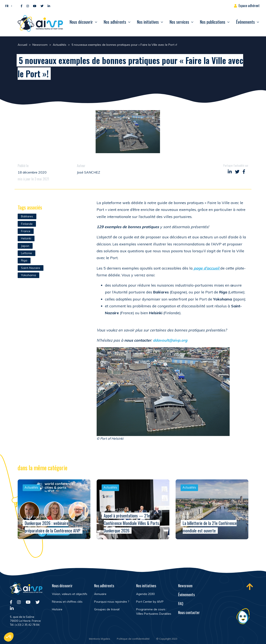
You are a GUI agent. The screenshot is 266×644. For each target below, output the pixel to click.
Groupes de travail (107, 609)
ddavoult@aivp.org (170, 340)
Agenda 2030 (145, 594)
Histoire (57, 609)
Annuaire (100, 594)
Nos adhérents (115, 22)
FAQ (181, 603)
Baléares (27, 216)
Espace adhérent (249, 6)
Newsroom (185, 586)
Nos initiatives (148, 22)
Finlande (27, 224)
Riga (24, 260)
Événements (245, 22)
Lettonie (26, 253)
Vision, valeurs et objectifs (70, 594)
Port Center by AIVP (150, 602)
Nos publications (213, 22)
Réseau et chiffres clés (67, 602)
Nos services (179, 22)
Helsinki (26, 238)
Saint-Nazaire (31, 268)
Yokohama (28, 275)
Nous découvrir (81, 22)
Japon (25, 246)
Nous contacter (189, 612)
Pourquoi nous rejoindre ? (112, 602)
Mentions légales (100, 639)
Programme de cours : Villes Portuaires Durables (154, 611)
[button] (8, 6)
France (26, 231)
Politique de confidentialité (133, 639)
